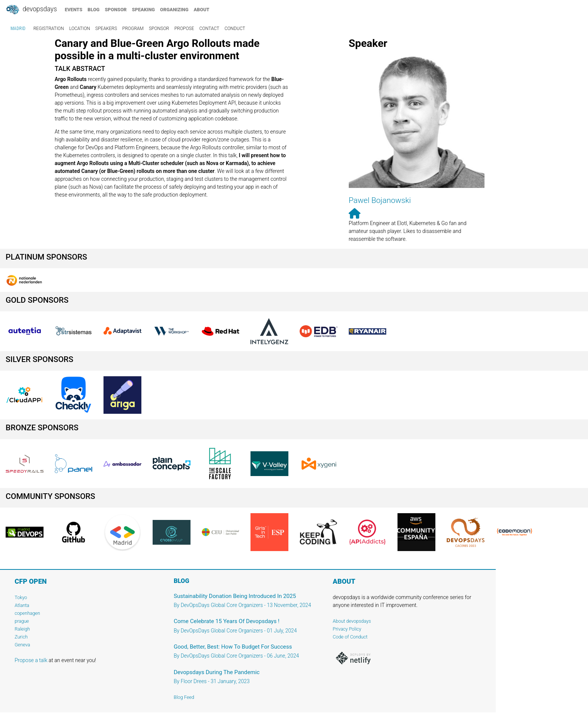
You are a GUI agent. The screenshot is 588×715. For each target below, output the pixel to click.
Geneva (22, 645)
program (133, 29)
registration (49, 29)
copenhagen (27, 613)
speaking (143, 10)
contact (209, 29)
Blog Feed (184, 697)
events (74, 10)
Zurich (21, 637)
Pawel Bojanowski (380, 200)
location (80, 29)
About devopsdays (352, 621)
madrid (18, 29)
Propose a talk (31, 660)
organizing (174, 10)
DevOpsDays (31, 10)
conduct (235, 29)
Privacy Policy (347, 629)
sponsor (115, 10)
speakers (106, 29)
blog (94, 10)
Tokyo (21, 597)
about (202, 10)
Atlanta (22, 605)
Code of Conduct (350, 637)
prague (22, 621)
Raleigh (22, 629)
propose (184, 29)
